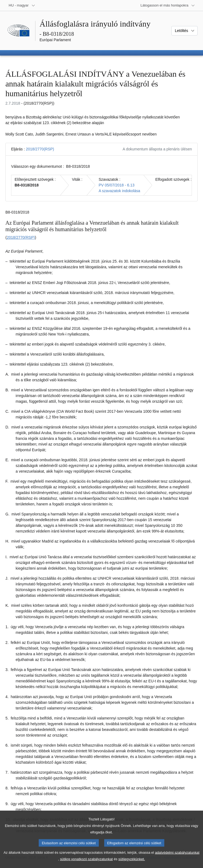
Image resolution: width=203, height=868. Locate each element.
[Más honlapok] (168, 5)
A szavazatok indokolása (119, 191)
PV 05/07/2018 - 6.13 (116, 185)
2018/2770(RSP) (40, 149)
